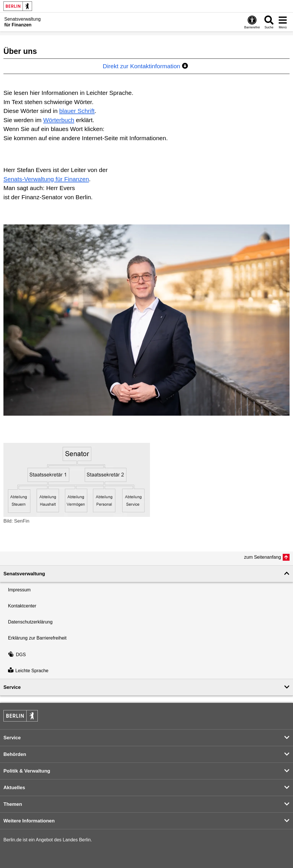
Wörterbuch (59, 120)
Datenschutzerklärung (30, 622)
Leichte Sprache (28, 671)
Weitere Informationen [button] (29, 821)
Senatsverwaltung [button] (24, 574)
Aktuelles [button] (14, 788)
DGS (17, 655)
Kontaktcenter (22, 606)
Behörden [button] (15, 754)
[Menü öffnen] (283, 22)
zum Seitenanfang (263, 557)
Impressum (19, 590)
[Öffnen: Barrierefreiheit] (252, 22)
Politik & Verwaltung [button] (27, 771)
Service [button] (12, 687)
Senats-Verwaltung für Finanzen (46, 179)
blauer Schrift (77, 111)
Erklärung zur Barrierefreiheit (37, 638)
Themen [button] (13, 804)
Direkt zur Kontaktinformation (145, 66)
